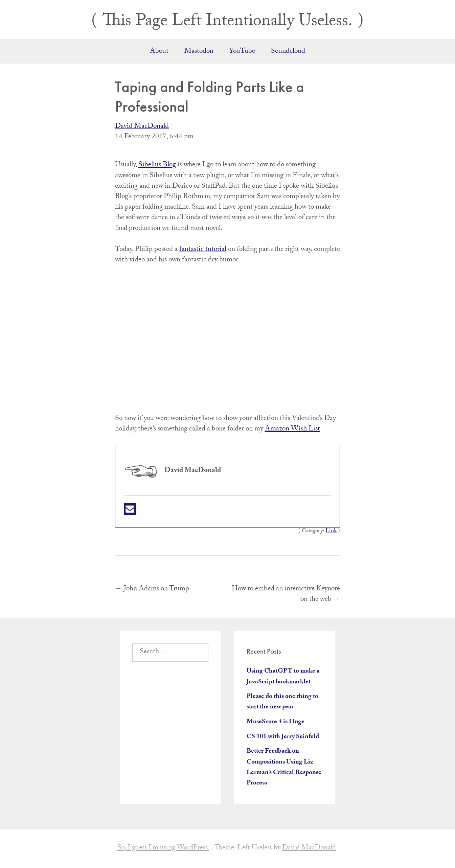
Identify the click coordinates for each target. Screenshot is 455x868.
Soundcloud (288, 52)
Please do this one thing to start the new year (282, 702)
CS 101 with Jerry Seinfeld (283, 737)
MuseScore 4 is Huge (276, 722)
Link (331, 531)
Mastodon (199, 52)
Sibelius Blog (157, 165)
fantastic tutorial (203, 250)
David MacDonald (142, 127)
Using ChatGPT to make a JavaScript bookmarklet (283, 677)
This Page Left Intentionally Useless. (227, 22)
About (159, 52)
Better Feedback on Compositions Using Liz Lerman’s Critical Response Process (284, 768)
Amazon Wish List (292, 429)
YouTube (242, 52)
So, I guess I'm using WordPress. (163, 848)
